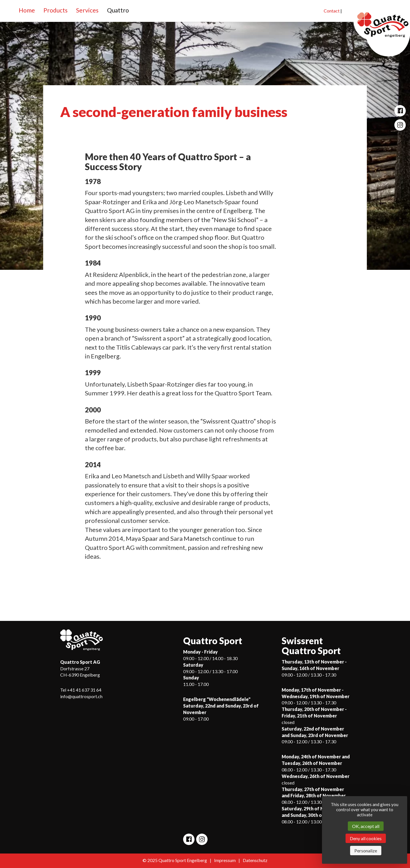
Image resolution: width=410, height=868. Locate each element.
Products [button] (56, 10)
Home (27, 10)
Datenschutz (255, 860)
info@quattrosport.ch (81, 696)
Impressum (225, 860)
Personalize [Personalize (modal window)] (366, 851)
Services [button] (87, 10)
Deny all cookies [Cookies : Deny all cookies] (366, 838)
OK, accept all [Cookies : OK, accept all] (366, 826)
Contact (332, 11)
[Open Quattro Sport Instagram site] (400, 125)
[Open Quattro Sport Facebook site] (400, 111)
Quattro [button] (118, 10)
